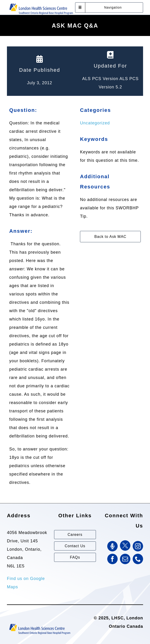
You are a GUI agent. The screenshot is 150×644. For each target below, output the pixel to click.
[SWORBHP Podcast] (112, 546)
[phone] (138, 559)
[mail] (125, 559)
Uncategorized (95, 123)
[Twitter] (125, 545)
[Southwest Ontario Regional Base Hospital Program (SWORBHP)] (41, 3)
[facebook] (112, 559)
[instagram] (138, 546)
